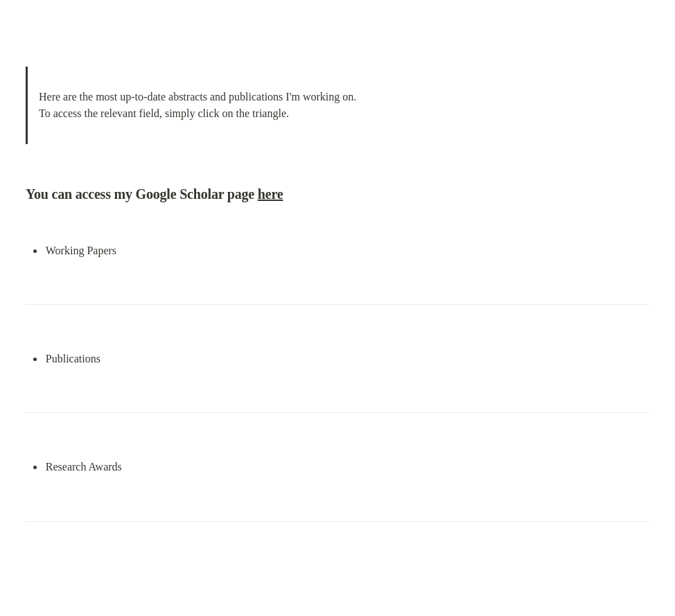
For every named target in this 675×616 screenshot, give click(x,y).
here (271, 194)
